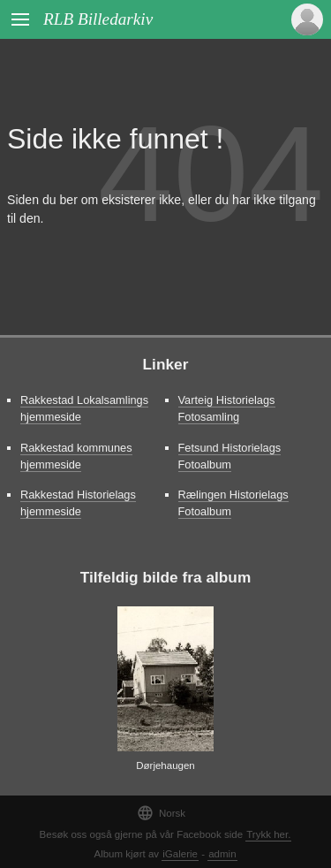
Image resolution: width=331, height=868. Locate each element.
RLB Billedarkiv (98, 19)
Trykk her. (268, 834)
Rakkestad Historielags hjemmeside (78, 503)
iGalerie (180, 854)
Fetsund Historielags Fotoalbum (230, 456)
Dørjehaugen (165, 765)
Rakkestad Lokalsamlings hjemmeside (84, 408)
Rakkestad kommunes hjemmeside (76, 456)
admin (222, 854)
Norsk (161, 813)
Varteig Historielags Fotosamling (227, 408)
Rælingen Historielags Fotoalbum (233, 503)
